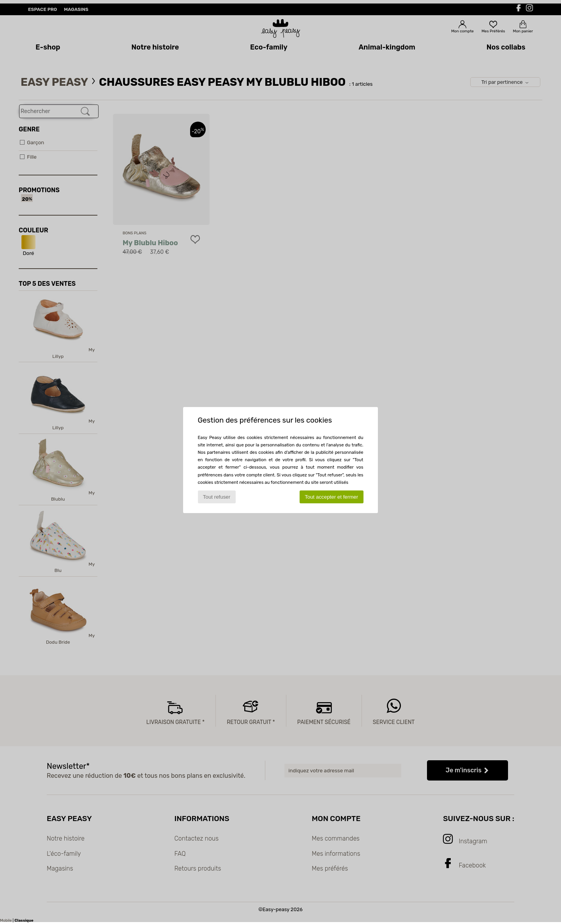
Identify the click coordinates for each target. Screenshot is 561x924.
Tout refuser (217, 497)
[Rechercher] (85, 112)
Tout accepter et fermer (331, 497)
